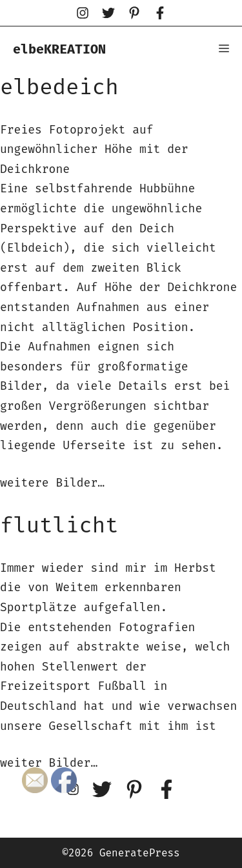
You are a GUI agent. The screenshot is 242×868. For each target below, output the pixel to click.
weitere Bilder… (52, 483)
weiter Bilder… (49, 763)
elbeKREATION (59, 49)
